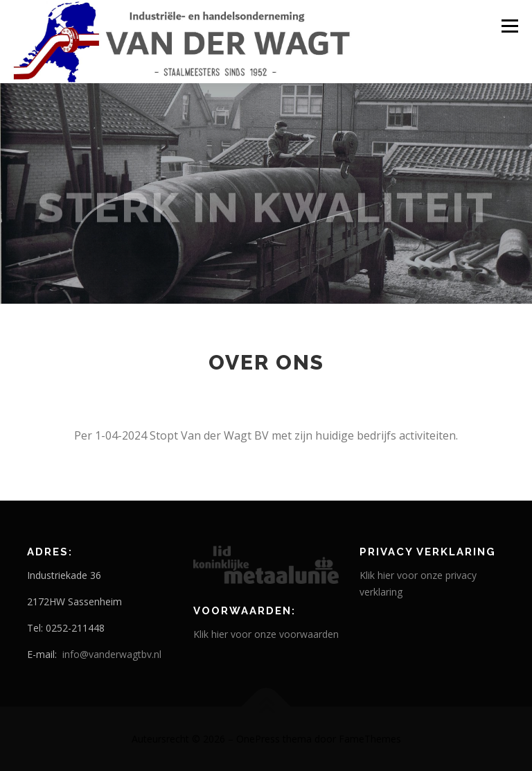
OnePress (258, 739)
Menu (509, 26)
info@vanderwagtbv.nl (112, 654)
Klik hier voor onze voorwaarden (266, 634)
